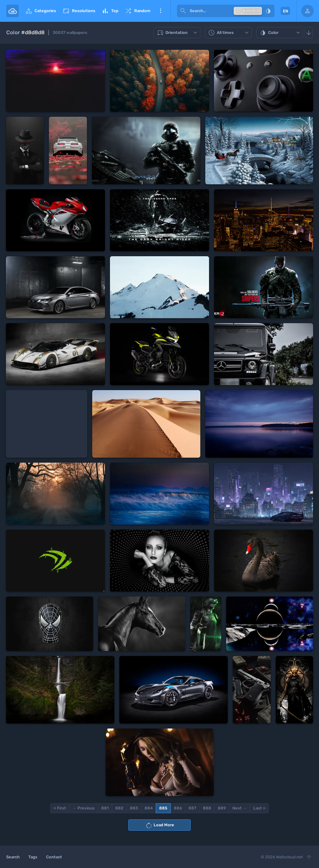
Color (281, 33)
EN (286, 11)
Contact (54, 857)
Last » (259, 808)
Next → (240, 808)
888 (207, 808)
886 (178, 808)
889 (222, 808)
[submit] (183, 11)
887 (192, 808)
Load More (160, 825)
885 (163, 808)
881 (105, 808)
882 (119, 808)
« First (60, 808)
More (160, 11)
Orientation (178, 33)
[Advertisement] (47, 424)
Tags (33, 857)
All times (229, 33)
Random (138, 11)
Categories (40, 11)
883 (134, 808)
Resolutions (79, 11)
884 (149, 808)
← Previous (84, 808)
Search (13, 857)
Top (110, 11)
